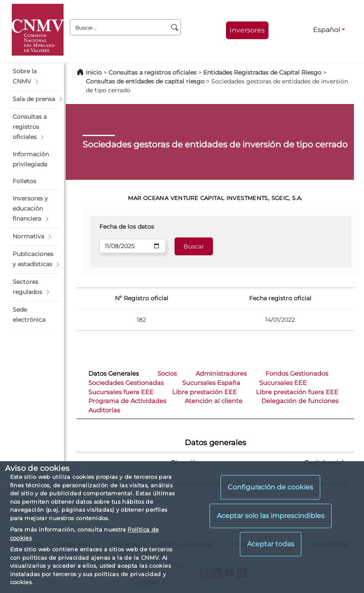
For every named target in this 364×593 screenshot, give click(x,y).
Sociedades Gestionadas (126, 383)
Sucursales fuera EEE (121, 392)
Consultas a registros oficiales (153, 72)
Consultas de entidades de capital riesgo (145, 81)
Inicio (94, 72)
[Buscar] (175, 27)
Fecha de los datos (127, 227)
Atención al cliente (214, 401)
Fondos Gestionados (297, 374)
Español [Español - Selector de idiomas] (327, 30)
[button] (35, 77)
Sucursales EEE (283, 383)
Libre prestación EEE (205, 392)
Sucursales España (211, 383)
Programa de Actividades (127, 401)
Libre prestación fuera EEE (297, 392)
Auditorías (104, 410)
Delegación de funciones (300, 401)
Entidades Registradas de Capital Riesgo (262, 72)
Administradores (221, 374)
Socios (167, 374)
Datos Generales (114, 374)
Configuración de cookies (270, 487)
